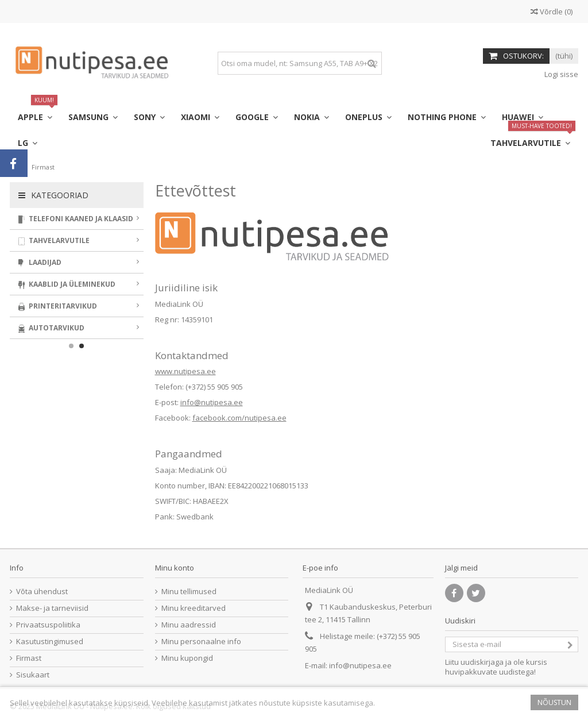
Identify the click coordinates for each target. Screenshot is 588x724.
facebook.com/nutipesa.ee (239, 418)
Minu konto (175, 568)
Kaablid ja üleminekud (79, 284)
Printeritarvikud (79, 306)
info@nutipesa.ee (212, 402)
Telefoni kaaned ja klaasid (79, 219)
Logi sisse (560, 74)
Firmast (29, 658)
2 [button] (82, 346)
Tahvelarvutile (79, 240)
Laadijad (79, 262)
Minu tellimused (189, 592)
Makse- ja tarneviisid (52, 608)
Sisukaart (33, 675)
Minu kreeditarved (194, 608)
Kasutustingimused (50, 642)
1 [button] (71, 346)
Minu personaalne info (201, 642)
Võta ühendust (42, 592)
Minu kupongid (187, 658)
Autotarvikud (79, 328)
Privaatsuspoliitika (48, 625)
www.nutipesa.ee (185, 371)
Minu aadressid (189, 625)
